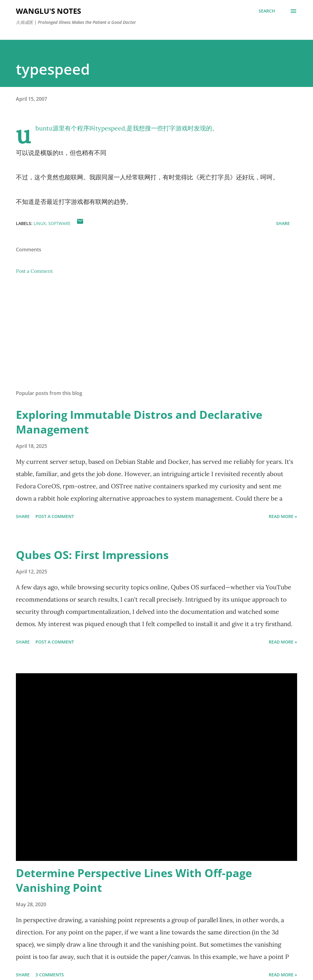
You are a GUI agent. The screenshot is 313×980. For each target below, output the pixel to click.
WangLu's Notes (48, 11)
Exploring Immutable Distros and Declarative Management (139, 422)
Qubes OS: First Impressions (92, 555)
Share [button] (283, 223)
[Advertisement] (156, 337)
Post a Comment (34, 271)
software (59, 223)
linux (40, 223)
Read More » (283, 516)
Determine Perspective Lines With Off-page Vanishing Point (134, 880)
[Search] (267, 11)
